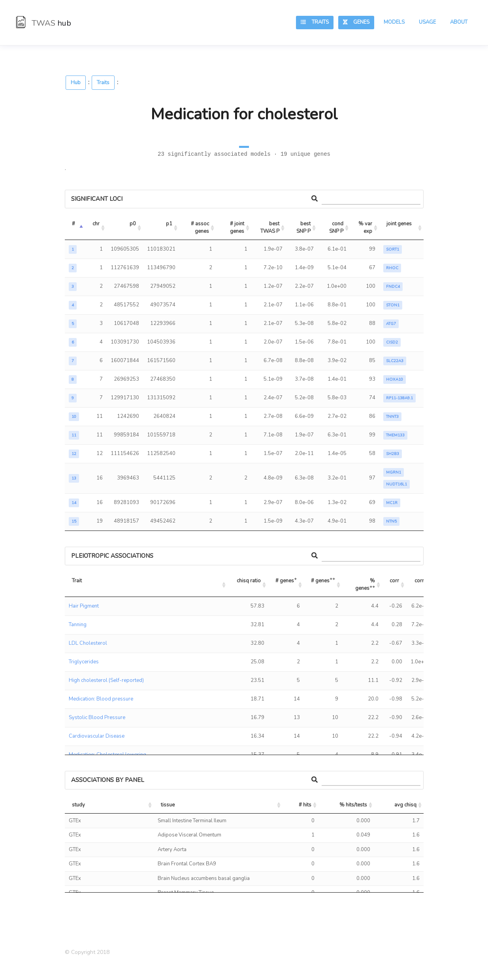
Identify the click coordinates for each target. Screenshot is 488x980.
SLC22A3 (395, 361)
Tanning (78, 625)
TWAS (43, 23)
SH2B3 (393, 454)
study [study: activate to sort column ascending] (78, 805)
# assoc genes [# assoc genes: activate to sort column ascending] (201, 228)
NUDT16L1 (397, 484)
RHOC (392, 268)
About (459, 22)
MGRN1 (394, 472)
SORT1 (393, 249)
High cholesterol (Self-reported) (106, 680)
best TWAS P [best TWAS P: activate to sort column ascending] (270, 228)
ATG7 (391, 324)
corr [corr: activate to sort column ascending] (394, 581)
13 (74, 478)
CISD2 (392, 342)
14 (74, 503)
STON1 (393, 305)
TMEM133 (395, 435)
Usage (427, 22)
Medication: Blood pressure (101, 699)
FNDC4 (393, 287)
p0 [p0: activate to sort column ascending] (133, 224)
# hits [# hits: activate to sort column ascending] (305, 805)
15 (74, 521)
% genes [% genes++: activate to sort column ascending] (366, 585)
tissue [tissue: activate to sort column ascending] (168, 805)
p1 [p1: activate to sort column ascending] (169, 224)
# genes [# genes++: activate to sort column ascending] (323, 580)
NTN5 (391, 521)
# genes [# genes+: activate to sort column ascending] (286, 580)
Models (394, 22)
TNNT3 (392, 417)
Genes (356, 22)
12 (74, 454)
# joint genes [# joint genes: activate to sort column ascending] (238, 228)
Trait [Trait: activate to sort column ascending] (77, 581)
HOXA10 (395, 380)
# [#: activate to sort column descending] (73, 224)
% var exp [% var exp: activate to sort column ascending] (366, 228)
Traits (315, 22)
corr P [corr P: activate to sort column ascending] (421, 581)
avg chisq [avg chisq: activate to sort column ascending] (405, 805)
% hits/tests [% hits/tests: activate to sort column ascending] (353, 805)
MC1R (392, 503)
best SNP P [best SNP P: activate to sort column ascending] (304, 228)
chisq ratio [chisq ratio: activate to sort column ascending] (249, 581)
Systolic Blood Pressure (97, 718)
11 (74, 435)
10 (74, 417)
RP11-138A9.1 (399, 398)
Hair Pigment (84, 606)
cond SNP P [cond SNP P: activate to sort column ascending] (337, 228)
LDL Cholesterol (88, 643)
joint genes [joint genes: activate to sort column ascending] (399, 224)
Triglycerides (84, 662)
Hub (76, 83)
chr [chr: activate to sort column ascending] (96, 224)
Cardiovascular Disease (97, 736)
